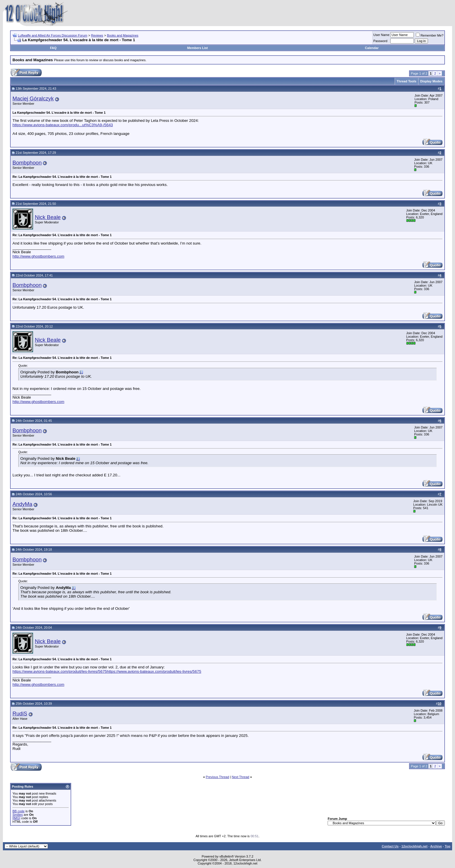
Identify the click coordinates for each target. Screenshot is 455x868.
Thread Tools (407, 81)
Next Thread (241, 777)
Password (380, 41)
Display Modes (431, 81)
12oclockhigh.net (414, 846)
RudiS (20, 714)
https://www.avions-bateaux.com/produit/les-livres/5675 (60, 671)
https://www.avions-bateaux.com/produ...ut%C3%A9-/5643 (63, 125)
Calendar (372, 48)
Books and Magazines (123, 35)
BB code (19, 811)
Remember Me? (430, 35)
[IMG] (16, 818)
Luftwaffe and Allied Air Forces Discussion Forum (53, 35)
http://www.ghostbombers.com (38, 256)
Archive (436, 846)
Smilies (18, 815)
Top (448, 846)
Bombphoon (27, 163)
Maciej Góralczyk (33, 98)
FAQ (53, 48)
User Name (382, 35)
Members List (197, 48)
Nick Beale (48, 217)
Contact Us (390, 846)
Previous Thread (217, 777)
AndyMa (22, 504)
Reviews (97, 35)
